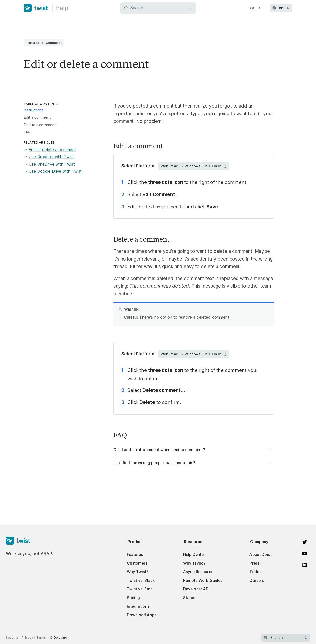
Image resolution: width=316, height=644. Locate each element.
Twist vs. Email (141, 589)
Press (255, 563)
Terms (41, 637)
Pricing (133, 598)
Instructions (34, 110)
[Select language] (286, 638)
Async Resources (199, 572)
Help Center (194, 555)
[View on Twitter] (305, 542)
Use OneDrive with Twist (49, 164)
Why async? (194, 563)
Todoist (257, 572)
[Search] (158, 8)
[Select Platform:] (194, 166)
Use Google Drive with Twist (53, 171)
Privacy (27, 637)
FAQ (27, 132)
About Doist (260, 555)
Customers (137, 563)
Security (12, 637)
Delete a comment (40, 125)
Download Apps (142, 615)
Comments (54, 43)
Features (32, 43)
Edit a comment (37, 117)
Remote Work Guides (203, 580)
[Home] (46, 8)
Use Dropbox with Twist (49, 157)
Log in (254, 8)
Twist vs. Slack (141, 580)
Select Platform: (138, 166)
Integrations (138, 606)
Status (189, 598)
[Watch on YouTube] (305, 553)
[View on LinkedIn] (305, 565)
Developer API (196, 589)
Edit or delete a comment (50, 150)
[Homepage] (30, 541)
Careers (257, 580)
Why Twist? (138, 572)
